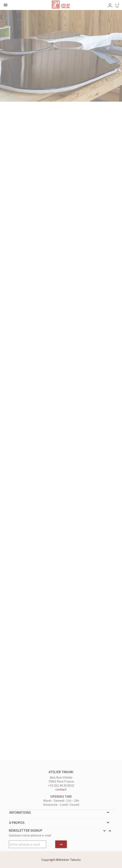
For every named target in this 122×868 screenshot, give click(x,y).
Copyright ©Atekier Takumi (61, 860)
